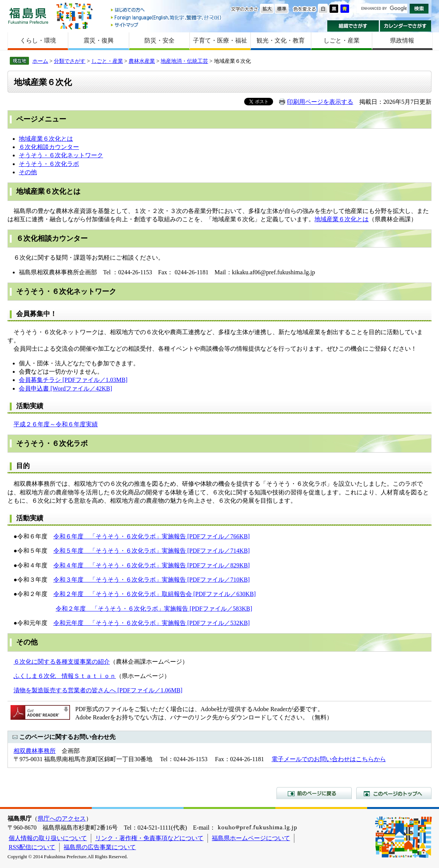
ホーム (40, 61)
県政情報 (402, 40)
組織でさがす (353, 26)
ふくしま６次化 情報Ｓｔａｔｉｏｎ (65, 676)
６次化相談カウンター (49, 147)
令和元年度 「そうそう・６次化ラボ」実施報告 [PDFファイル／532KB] (152, 623)
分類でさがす (70, 61)
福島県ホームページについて (251, 838)
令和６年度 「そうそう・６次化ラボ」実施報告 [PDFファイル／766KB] (152, 536)
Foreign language (167, 17)
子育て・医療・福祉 (220, 40)
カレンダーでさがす (406, 26)
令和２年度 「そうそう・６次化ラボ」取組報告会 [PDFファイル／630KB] (155, 594)
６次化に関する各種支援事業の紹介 (62, 662)
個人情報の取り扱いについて (48, 838)
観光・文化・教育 (281, 40)
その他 (28, 172)
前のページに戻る (314, 793)
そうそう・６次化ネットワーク (61, 155)
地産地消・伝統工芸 (184, 61)
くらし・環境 (38, 40)
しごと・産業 (342, 40)
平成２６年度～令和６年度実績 (56, 424)
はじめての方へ (167, 10)
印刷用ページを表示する (320, 102)
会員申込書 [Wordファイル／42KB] (65, 388)
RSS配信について (32, 847)
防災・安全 (159, 40)
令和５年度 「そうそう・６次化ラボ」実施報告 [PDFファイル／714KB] (152, 551)
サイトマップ (167, 25)
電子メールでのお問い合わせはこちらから (329, 759)
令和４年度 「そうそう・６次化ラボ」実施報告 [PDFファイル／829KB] (152, 565)
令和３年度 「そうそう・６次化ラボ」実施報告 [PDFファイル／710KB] (152, 580)
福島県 (28, 16)
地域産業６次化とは (46, 139)
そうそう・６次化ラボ (49, 164)
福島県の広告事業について (100, 847)
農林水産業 (142, 61)
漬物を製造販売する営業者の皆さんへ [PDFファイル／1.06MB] (98, 690)
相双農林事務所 (35, 751)
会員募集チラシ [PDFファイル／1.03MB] (73, 380)
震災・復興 (99, 40)
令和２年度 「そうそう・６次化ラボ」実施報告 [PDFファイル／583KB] (154, 609)
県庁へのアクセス (62, 819)
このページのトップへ (394, 793)
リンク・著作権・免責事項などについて (149, 838)
